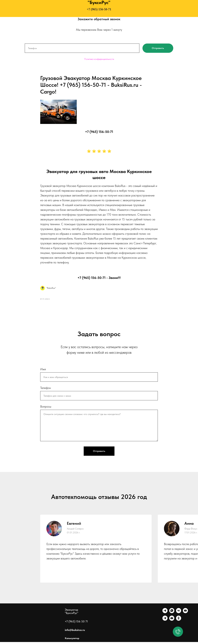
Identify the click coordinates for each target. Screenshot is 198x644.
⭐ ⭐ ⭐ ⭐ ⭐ (99, 152)
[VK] (179, 614)
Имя (43, 371)
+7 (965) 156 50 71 (76, 623)
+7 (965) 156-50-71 (99, 9)
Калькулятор (72, 640)
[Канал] (165, 622)
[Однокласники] (179, 622)
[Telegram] (165, 614)
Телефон (46, 390)
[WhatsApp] (172, 614)
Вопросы (46, 409)
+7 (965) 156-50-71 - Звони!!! (99, 279)
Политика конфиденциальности (99, 59)
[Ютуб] (185, 614)
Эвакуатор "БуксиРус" (72, 613)
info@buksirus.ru (75, 632)
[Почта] (172, 622)
